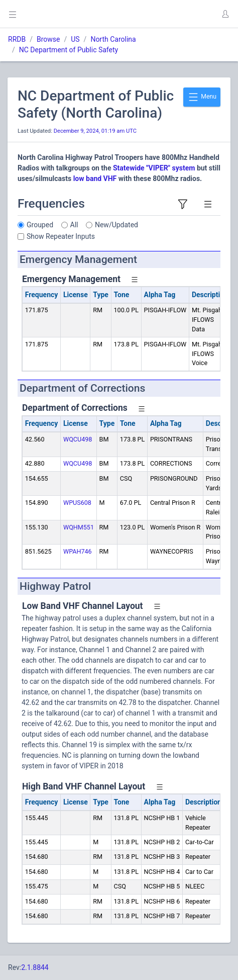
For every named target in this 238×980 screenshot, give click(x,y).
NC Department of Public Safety (69, 50)
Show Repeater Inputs (61, 236)
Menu (202, 97)
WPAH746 (78, 551)
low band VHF (95, 179)
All (74, 225)
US (75, 39)
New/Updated (116, 225)
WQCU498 (78, 439)
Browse (48, 39)
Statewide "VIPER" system (153, 168)
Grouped (40, 225)
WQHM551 (79, 527)
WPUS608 (77, 503)
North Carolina (113, 39)
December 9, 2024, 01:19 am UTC (95, 131)
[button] (225, 14)
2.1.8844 (35, 967)
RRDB (17, 39)
